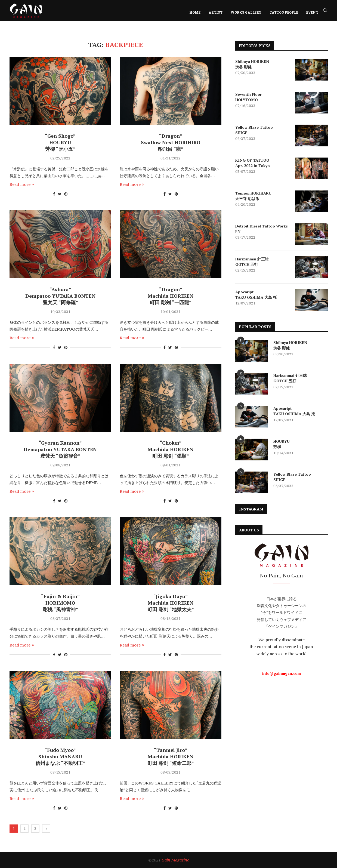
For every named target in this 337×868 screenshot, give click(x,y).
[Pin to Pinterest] (66, 194)
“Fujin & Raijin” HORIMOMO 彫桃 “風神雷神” (60, 603)
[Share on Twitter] (60, 194)
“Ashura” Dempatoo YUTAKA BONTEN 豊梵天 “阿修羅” (60, 296)
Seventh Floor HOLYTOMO (248, 97)
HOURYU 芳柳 (282, 444)
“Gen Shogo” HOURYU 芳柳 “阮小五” (60, 142)
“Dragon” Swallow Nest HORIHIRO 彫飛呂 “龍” (171, 142)
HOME (195, 12)
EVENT (312, 12)
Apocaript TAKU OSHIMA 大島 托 (256, 295)
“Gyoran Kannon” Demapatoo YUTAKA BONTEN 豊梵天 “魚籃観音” (60, 449)
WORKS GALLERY (246, 12)
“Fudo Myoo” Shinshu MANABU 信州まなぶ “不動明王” (60, 756)
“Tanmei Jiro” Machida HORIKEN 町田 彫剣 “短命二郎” (171, 756)
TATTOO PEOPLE (284, 12)
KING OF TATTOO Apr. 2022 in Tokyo (253, 163)
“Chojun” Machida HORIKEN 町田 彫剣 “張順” (171, 449)
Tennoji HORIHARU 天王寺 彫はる (253, 196)
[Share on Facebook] (54, 194)
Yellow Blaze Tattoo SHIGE (254, 130)
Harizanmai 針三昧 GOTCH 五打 (252, 262)
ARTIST (216, 12)
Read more (22, 184)
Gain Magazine (175, 860)
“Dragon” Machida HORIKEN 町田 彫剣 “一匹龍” (171, 296)
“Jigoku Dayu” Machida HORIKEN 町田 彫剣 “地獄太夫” (171, 603)
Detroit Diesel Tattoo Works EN (262, 229)
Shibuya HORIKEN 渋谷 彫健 (252, 64)
